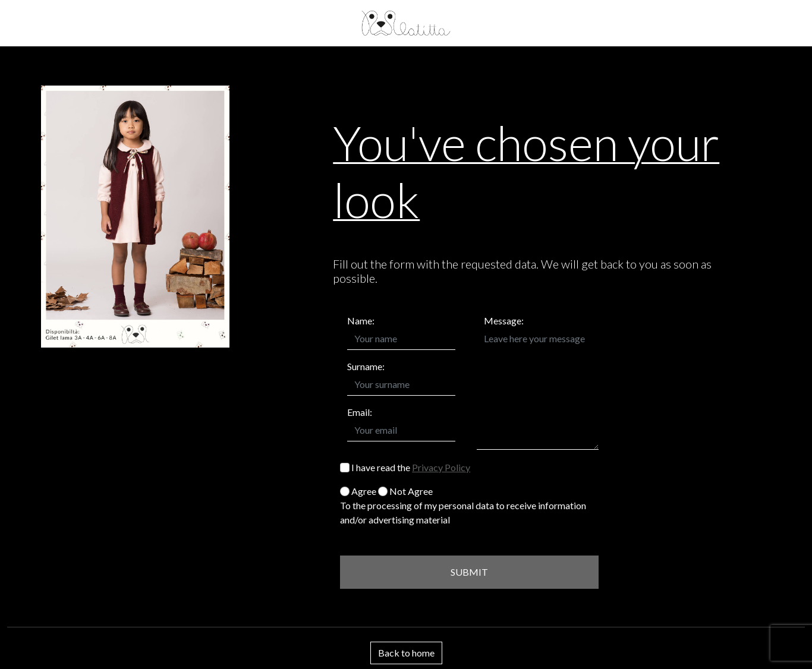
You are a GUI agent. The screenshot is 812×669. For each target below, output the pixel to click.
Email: (360, 412)
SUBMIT (469, 572)
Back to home (406, 653)
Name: (361, 321)
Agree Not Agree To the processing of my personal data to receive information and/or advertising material (463, 505)
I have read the (405, 467)
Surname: (366, 366)
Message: (504, 321)
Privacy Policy (441, 467)
